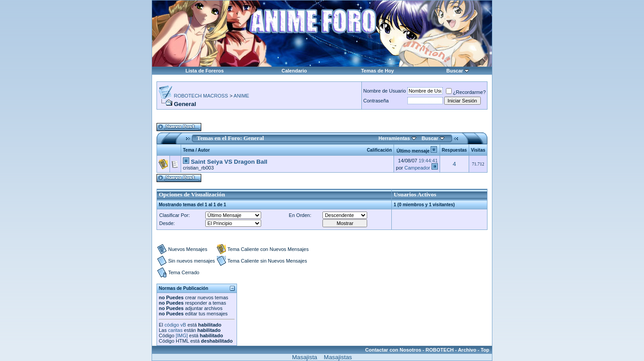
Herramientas (394, 138)
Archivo (467, 350)
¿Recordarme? (466, 92)
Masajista (305, 357)
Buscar (455, 71)
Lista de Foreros (205, 71)
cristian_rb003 (198, 168)
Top (485, 350)
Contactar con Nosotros (393, 350)
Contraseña (376, 101)
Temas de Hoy (377, 71)
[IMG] (182, 336)
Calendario (294, 71)
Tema (189, 150)
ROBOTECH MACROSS (201, 96)
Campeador (417, 168)
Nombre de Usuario (384, 91)
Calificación (379, 150)
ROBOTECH (440, 350)
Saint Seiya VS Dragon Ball (229, 162)
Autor (204, 150)
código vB (175, 325)
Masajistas (338, 357)
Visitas (478, 150)
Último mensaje (413, 151)
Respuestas (454, 150)
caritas (175, 330)
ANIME (241, 96)
